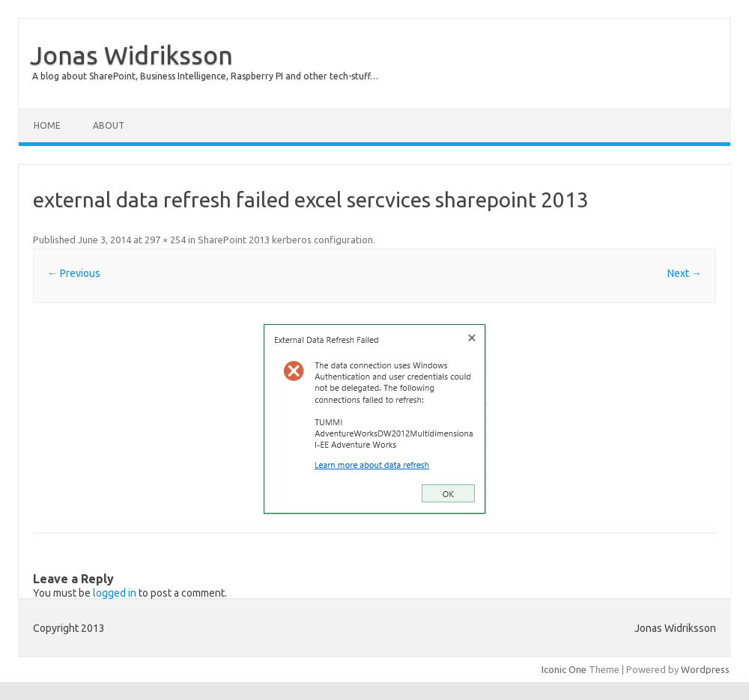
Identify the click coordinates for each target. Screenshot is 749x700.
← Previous (74, 273)
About (109, 125)
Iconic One (564, 669)
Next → (685, 273)
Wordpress (705, 669)
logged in (115, 593)
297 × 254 (165, 240)
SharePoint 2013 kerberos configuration (285, 240)
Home (47, 125)
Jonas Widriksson (131, 55)
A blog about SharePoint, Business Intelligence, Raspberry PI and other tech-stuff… (205, 76)
